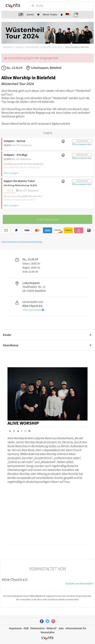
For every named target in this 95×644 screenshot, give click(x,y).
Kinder (7, 335)
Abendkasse (11, 345)
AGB (26, 628)
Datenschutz (38, 628)
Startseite (8, 47)
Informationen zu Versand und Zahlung (22, 242)
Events (19, 47)
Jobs (61, 628)
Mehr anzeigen (11, 173)
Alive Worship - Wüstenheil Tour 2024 (44, 47)
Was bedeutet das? (82, 144)
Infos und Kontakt (33, 310)
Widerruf (51, 628)
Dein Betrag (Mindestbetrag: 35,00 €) (20, 185)
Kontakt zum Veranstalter (79, 583)
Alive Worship (23, 423)
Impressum (15, 628)
